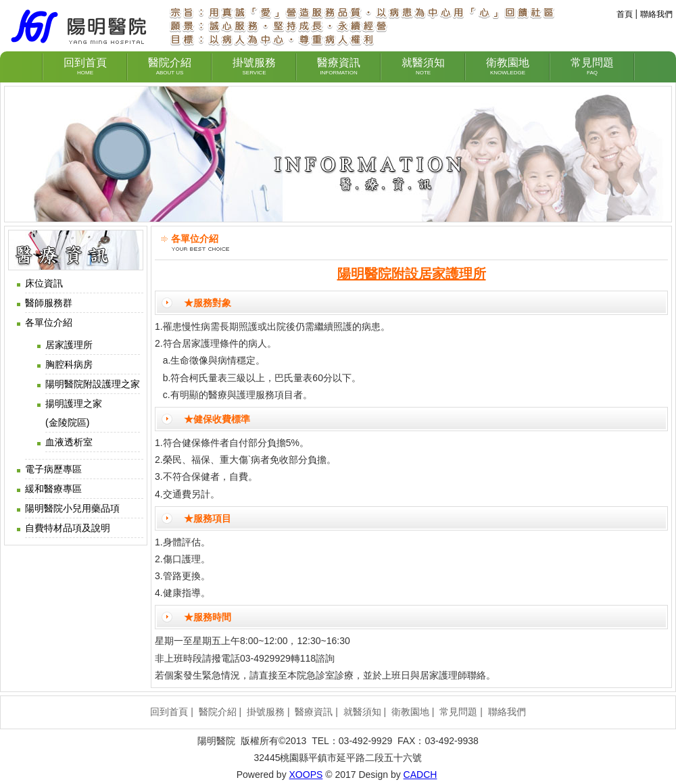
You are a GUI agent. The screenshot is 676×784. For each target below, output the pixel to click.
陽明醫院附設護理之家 (93, 384)
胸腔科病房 (69, 364)
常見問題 (458, 712)
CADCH (420, 775)
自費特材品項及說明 (68, 528)
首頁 (625, 14)
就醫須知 (362, 712)
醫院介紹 (218, 712)
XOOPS (306, 775)
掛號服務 (266, 712)
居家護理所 (69, 345)
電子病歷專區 (53, 469)
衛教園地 (410, 712)
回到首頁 (169, 712)
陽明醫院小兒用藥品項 (72, 508)
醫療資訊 (314, 712)
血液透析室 (69, 442)
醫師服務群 (49, 303)
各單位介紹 (49, 322)
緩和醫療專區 (53, 489)
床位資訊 (44, 283)
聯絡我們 (656, 14)
